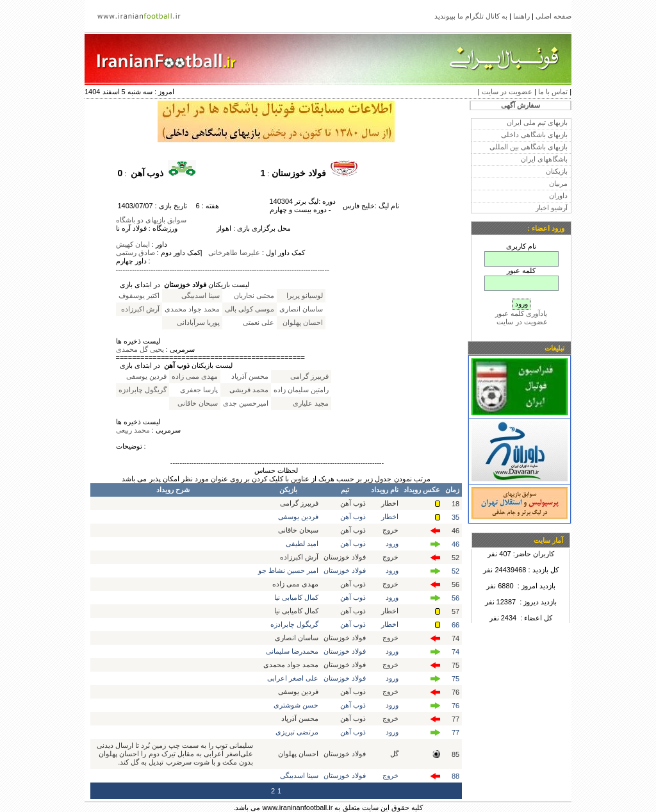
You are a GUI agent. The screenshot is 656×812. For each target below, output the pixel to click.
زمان (452, 490)
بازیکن (288, 490)
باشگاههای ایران (544, 159)
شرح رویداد (173, 490)
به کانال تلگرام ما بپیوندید (471, 16)
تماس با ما (553, 92)
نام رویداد (385, 490)
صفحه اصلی (553, 16)
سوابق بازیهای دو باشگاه (151, 220)
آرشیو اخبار (552, 208)
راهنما (521, 16)
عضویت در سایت (507, 92)
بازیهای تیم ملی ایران (537, 122)
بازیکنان (557, 171)
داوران (558, 195)
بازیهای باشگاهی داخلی (534, 135)
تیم (345, 490)
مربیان (558, 183)
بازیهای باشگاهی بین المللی (529, 147)
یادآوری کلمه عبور (521, 313)
